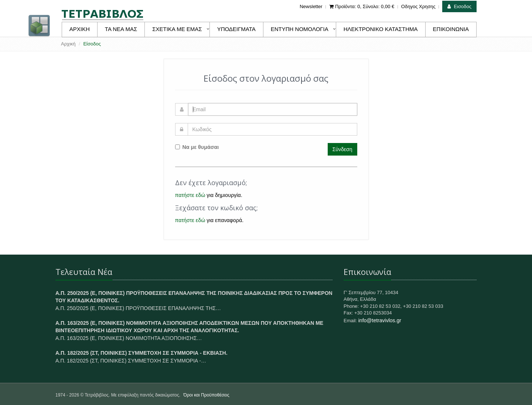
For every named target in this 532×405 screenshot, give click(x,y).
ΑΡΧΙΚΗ (80, 29)
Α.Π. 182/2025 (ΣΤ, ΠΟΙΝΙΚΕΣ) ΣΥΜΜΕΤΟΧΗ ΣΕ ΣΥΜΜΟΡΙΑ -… (131, 361)
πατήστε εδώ (190, 195)
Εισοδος (459, 6)
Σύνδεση (342, 149)
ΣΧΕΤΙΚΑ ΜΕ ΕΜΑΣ (177, 29)
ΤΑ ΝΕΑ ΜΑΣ (121, 29)
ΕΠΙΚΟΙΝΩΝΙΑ (451, 29)
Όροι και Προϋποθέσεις (206, 395)
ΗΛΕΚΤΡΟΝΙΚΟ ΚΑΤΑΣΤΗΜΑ (381, 29)
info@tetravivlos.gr (380, 320)
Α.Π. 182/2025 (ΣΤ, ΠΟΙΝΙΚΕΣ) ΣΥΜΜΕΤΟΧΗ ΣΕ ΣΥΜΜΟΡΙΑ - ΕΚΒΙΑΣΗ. (141, 353)
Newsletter (311, 6)
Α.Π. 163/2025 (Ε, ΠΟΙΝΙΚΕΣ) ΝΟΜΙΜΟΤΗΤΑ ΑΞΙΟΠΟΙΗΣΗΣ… (129, 338)
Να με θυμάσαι (197, 147)
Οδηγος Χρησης (418, 6)
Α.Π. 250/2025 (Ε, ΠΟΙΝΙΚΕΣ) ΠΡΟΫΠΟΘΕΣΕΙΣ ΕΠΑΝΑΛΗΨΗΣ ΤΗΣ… (138, 308)
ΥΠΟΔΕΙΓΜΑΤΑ (236, 29)
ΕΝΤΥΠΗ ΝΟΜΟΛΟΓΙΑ (300, 29)
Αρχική (68, 44)
